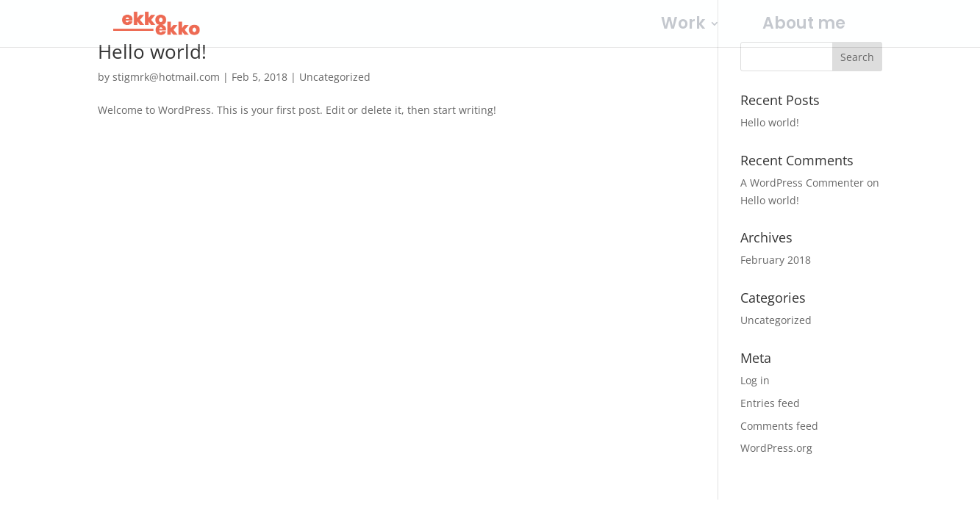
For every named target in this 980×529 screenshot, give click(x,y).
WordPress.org (776, 448)
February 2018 (776, 260)
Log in (755, 380)
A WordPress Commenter (802, 183)
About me (804, 26)
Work (683, 26)
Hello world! (152, 51)
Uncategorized (335, 77)
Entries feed (770, 403)
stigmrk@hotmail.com (166, 77)
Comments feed (779, 426)
